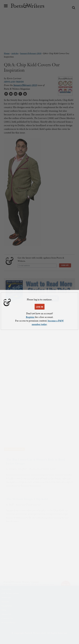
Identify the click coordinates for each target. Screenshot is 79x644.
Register (30, 317)
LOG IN (40, 307)
